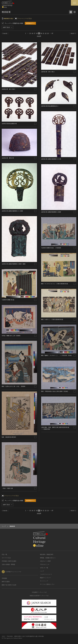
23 (48, 33)
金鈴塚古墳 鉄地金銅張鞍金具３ (50, 106)
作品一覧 (4, 554)
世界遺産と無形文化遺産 (9, 561)
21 (43, 33)
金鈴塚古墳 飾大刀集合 (8, 89)
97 (52, 33)
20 (41, 33)
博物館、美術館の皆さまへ (48, 558)
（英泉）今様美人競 (7, 488)
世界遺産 (4, 578)
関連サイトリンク (45, 578)
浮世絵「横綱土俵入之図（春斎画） (11, 336)
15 (30, 33)
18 (37, 33)
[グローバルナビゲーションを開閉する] (74, 3)
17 (35, 33)
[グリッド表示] (71, 12)
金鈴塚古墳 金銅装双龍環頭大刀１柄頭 (12, 211)
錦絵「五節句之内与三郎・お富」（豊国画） (14, 386)
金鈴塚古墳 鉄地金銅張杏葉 (9, 123)
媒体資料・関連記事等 (47, 554)
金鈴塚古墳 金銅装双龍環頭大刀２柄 (51, 159)
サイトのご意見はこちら (47, 584)
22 (46, 33)
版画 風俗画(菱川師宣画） (9, 437)
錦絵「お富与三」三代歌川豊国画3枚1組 (52, 319)
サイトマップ (44, 581)
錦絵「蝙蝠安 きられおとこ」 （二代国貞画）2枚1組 (56, 355)
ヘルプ (42, 571)
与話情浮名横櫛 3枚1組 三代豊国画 (51, 248)
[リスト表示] (74, 12)
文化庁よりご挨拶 (45, 561)
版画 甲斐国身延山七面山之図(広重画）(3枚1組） (55, 391)
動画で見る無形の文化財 (9, 585)
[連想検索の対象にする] (35, 89)
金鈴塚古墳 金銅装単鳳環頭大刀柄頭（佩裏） (14, 264)
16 (32, 33)
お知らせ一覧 (44, 568)
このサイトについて (46, 574)
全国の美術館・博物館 (8, 564)
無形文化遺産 (6, 582)
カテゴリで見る (6, 558)
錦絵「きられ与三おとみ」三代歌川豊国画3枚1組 (55, 284)
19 (39, 33)
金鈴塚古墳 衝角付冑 (8, 158)
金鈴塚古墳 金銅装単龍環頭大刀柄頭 (51, 212)
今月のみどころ (45, 564)
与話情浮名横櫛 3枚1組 (9, 300)
